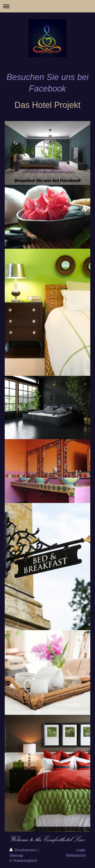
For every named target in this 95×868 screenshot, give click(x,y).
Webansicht (76, 855)
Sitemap (16, 855)
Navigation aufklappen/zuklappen (47, 6)
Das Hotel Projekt (47, 105)
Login (81, 850)
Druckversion (24, 850)
